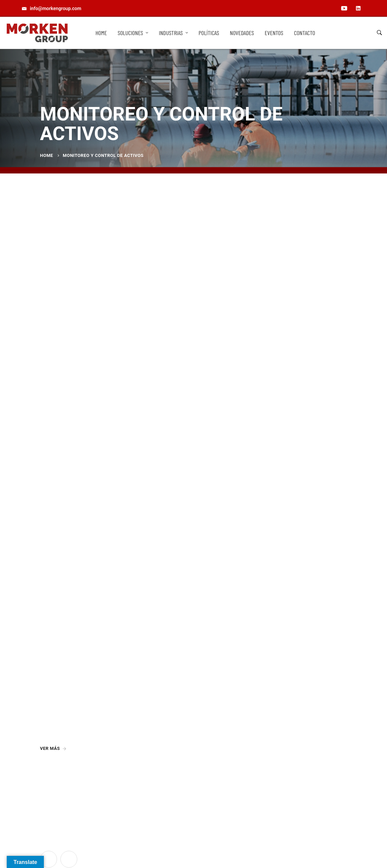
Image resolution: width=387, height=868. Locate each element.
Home (47, 155)
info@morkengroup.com (226, 725)
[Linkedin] (69, 859)
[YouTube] (49, 859)
